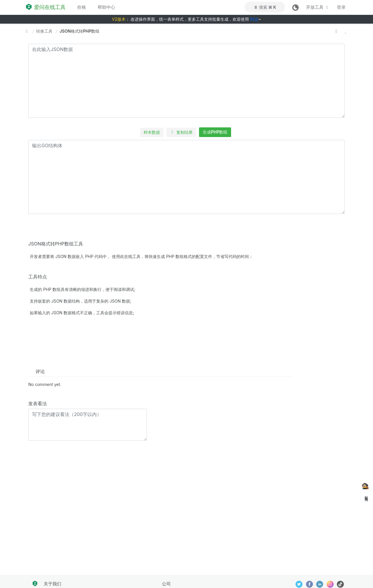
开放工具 (318, 7)
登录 (341, 7)
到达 (254, 19)
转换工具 (44, 31)
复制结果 (181, 132)
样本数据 (152, 132)
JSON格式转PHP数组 (79, 31)
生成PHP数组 (215, 132)
